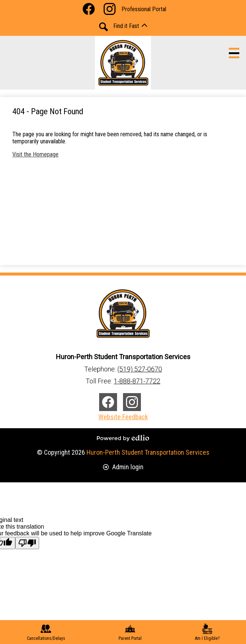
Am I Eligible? (207, 632)
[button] (130, 26)
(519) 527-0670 (140, 369)
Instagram (110, 10)
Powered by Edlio (123, 438)
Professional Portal (144, 9)
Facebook (89, 10)
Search (104, 27)
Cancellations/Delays (46, 632)
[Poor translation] (27, 543)
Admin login (123, 467)
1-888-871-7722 (137, 381)
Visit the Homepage (35, 154)
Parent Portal (130, 632)
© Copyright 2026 (123, 452)
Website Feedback (123, 417)
